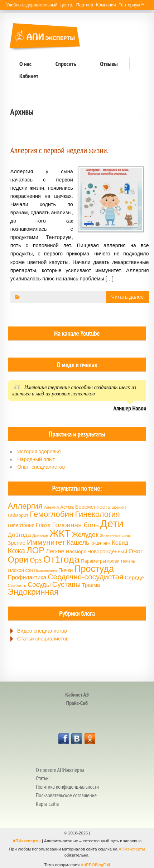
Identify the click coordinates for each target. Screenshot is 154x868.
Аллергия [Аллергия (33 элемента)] (25, 506)
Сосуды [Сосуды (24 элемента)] (39, 585)
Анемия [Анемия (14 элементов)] (51, 507)
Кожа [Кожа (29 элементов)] (16, 551)
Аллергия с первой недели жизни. (59, 150)
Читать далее (128, 297)
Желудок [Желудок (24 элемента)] (85, 535)
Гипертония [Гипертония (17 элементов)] (21, 525)
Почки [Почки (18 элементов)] (66, 570)
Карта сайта (48, 804)
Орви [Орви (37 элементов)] (18, 560)
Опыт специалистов (41, 467)
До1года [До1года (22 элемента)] (20, 535)
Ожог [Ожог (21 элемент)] (136, 551)
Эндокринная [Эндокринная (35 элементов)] (33, 592)
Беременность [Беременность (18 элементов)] (93, 507)
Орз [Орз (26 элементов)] (36, 560)
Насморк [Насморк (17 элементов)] (76, 552)
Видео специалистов (42, 631)
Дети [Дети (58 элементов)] (112, 523)
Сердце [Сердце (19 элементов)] (134, 577)
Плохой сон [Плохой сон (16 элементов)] (20, 570)
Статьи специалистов (43, 639)
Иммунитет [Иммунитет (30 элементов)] (46, 542)
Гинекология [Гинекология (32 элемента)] (97, 514)
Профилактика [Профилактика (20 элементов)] (27, 577)
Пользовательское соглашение (66, 795)
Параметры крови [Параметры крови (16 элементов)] (100, 561)
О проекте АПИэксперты (60, 770)
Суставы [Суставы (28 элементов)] (66, 584)
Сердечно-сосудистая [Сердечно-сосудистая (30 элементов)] (85, 577)
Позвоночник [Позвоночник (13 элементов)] (46, 570)
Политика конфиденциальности (67, 787)
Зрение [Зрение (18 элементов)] (17, 543)
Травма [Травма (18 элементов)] (91, 585)
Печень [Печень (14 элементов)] (128, 561)
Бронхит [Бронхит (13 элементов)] (119, 507)
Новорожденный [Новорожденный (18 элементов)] (107, 552)
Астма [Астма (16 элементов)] (67, 507)
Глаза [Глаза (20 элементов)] (43, 525)
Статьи (42, 778)
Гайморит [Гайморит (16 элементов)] (18, 515)
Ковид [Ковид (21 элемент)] (120, 543)
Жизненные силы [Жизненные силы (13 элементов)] (115, 535)
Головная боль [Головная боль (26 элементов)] (76, 525)
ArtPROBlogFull (95, 865)
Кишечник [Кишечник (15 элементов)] (100, 543)
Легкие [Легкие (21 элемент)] (55, 551)
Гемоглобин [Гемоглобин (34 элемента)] (52, 514)
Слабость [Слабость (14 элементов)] (17, 585)
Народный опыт (36, 459)
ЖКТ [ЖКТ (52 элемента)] (60, 533)
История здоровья (39, 452)
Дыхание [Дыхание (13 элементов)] (40, 535)
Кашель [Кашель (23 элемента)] (78, 543)
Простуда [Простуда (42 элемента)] (94, 569)
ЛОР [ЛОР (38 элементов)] (35, 550)
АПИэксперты (27, 841)
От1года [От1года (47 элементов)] (61, 559)
